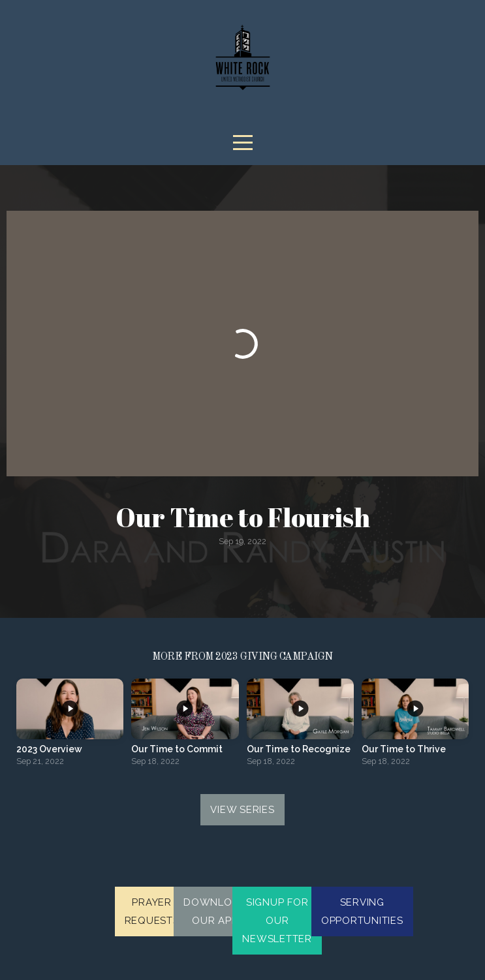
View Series (242, 810)
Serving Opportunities (362, 911)
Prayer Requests (152, 911)
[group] (70, 726)
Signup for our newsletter (277, 921)
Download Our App (215, 911)
